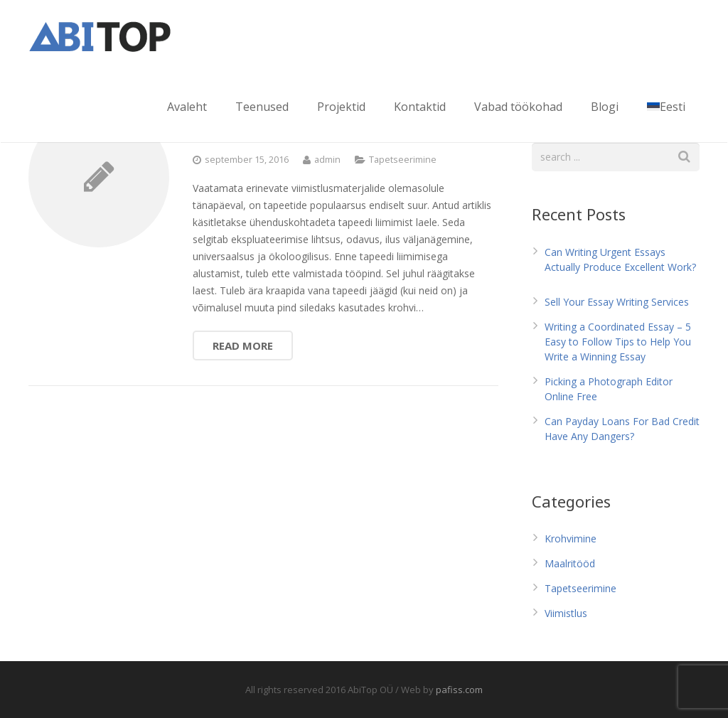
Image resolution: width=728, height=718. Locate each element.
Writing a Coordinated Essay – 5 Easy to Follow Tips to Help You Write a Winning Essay (618, 342)
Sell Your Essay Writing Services (617, 302)
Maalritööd (570, 563)
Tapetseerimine (403, 160)
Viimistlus (566, 613)
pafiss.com (459, 690)
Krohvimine (571, 538)
